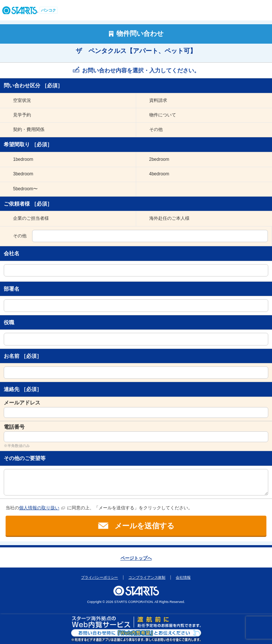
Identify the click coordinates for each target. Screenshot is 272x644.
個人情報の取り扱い (39, 508)
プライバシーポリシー (100, 577)
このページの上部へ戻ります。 (136, 547)
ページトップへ (136, 558)
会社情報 (184, 577)
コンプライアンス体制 (147, 577)
